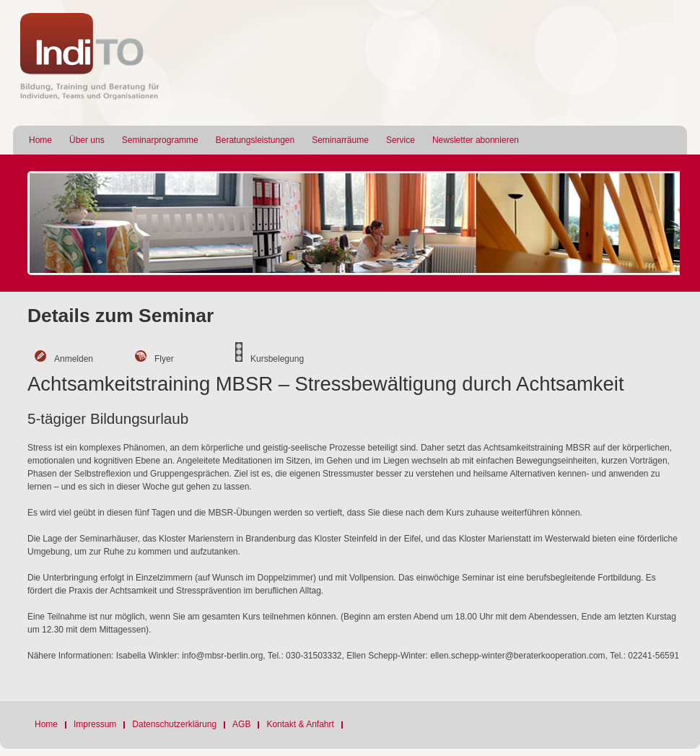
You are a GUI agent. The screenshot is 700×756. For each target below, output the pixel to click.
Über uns (87, 140)
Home (40, 140)
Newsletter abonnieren (476, 140)
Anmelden (74, 359)
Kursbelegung (277, 359)
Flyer (164, 359)
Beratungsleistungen (255, 140)
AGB (241, 724)
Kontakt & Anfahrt (300, 724)
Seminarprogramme (160, 140)
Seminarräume (340, 140)
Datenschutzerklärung (174, 724)
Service (401, 140)
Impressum (95, 724)
